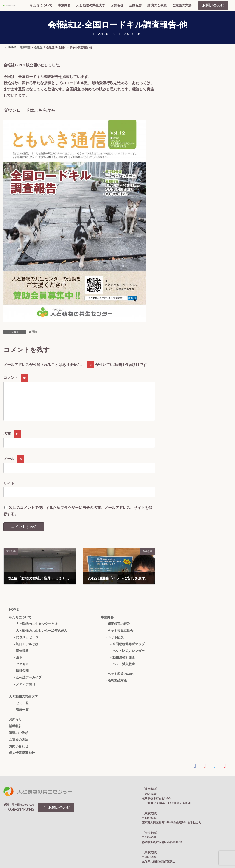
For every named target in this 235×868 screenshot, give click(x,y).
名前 (12, 441)
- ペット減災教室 (123, 671)
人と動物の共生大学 (23, 704)
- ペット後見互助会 (119, 638)
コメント (16, 378)
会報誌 (33, 332)
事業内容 (107, 625)
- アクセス (21, 671)
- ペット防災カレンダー (127, 658)
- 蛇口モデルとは (26, 651)
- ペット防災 (115, 645)
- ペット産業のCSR (120, 681)
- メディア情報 (24, 692)
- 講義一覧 (21, 717)
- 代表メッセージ (26, 645)
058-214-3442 (19, 817)
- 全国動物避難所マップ (127, 651)
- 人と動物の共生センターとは (36, 631)
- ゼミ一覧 (21, 710)
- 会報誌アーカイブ (28, 685)
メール (14, 466)
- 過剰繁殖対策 (116, 688)
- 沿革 (18, 665)
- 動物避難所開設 (123, 665)
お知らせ (15, 727)
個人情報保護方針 (22, 760)
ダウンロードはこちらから (30, 110)
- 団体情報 (21, 658)
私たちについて (20, 625)
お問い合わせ (213, 5)
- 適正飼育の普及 (118, 631)
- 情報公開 (21, 678)
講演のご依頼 (19, 740)
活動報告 (15, 733)
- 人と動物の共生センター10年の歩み (41, 638)
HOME (14, 617)
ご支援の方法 (19, 747)
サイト (9, 491)
